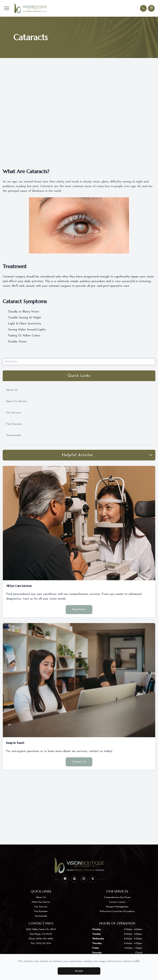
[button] (7, 8)
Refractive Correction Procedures (117, 911)
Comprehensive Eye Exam (117, 897)
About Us (12, 390)
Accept (79, 971)
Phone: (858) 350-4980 (41, 939)
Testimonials (13, 435)
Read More (79, 610)
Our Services (13, 413)
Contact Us (79, 762)
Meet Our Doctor (16, 401)
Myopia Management (117, 907)
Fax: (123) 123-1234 (41, 943)
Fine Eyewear (14, 424)
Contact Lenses (117, 902)
